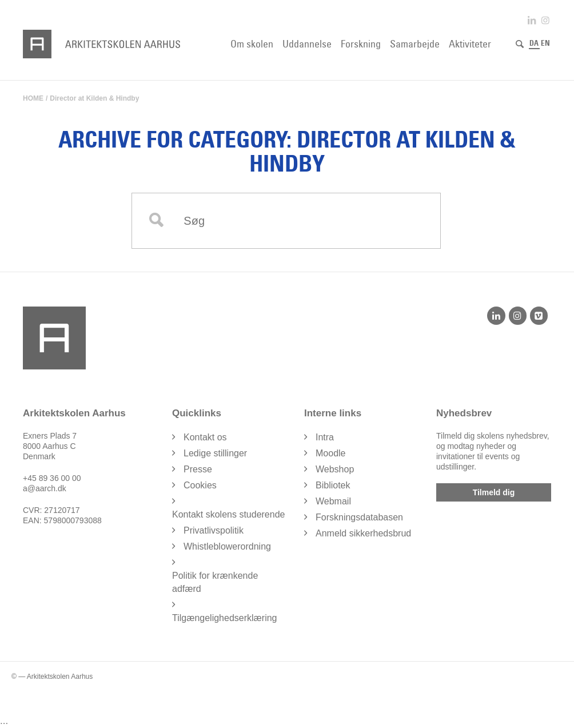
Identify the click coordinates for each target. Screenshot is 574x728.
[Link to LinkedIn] (532, 20)
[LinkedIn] (496, 316)
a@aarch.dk (45, 488)
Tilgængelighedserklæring (225, 618)
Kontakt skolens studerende (228, 514)
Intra (325, 437)
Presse (198, 469)
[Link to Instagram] (545, 20)
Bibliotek (333, 485)
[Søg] (520, 44)
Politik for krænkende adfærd (215, 582)
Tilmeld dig (494, 492)
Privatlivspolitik (214, 530)
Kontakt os (205, 437)
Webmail (333, 501)
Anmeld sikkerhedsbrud (363, 533)
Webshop (335, 469)
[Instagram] (518, 316)
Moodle (330, 453)
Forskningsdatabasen (359, 517)
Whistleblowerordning (227, 546)
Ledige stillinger (215, 453)
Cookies (200, 485)
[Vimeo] (539, 316)
